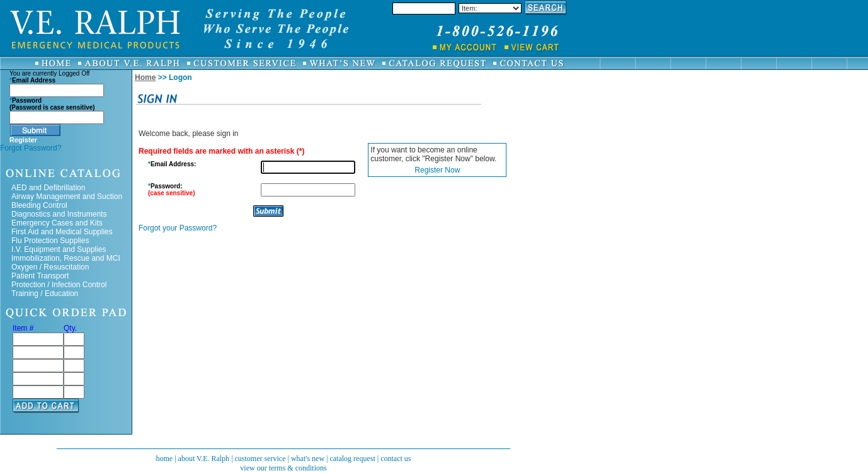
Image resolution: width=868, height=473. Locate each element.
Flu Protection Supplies (50, 241)
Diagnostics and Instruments (59, 214)
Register (23, 140)
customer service (260, 459)
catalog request (352, 459)
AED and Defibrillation (48, 188)
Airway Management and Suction (67, 197)
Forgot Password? (31, 148)
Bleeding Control (39, 205)
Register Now (437, 170)
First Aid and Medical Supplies (62, 232)
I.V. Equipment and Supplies (59, 249)
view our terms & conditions (283, 468)
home (164, 459)
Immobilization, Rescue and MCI (66, 258)
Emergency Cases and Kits (57, 223)
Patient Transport (40, 276)
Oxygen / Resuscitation (50, 267)
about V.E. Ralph (204, 459)
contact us (396, 459)
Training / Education (45, 293)
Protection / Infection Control (59, 285)
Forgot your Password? (178, 228)
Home (145, 77)
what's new (308, 459)
